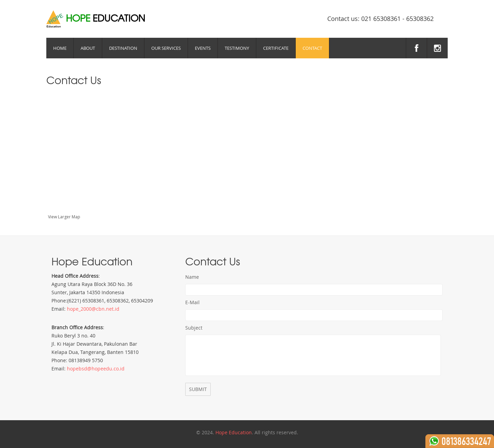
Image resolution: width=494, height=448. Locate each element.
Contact (312, 48)
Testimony (237, 48)
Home (60, 48)
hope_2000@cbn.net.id (93, 309)
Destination (123, 48)
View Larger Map (64, 217)
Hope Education (234, 432)
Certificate (276, 48)
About (88, 48)
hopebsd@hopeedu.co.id (96, 369)
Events (203, 48)
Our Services (166, 48)
